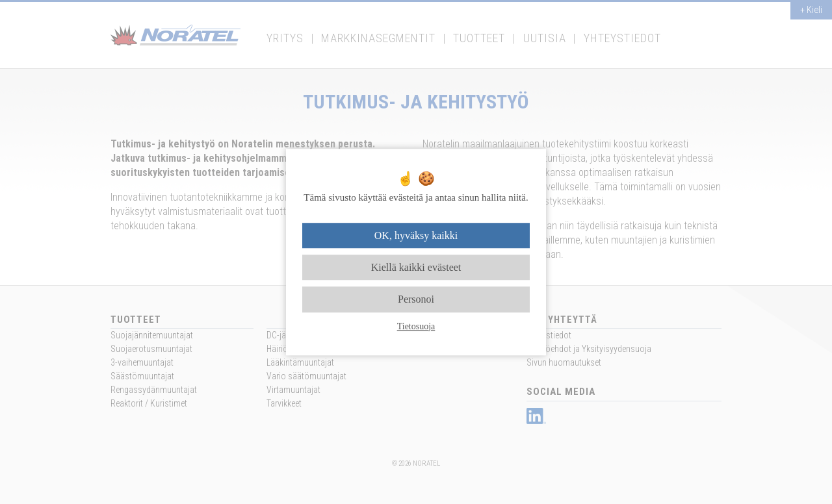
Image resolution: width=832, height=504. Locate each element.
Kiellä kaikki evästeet (416, 267)
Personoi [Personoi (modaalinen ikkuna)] (416, 300)
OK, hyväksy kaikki (416, 235)
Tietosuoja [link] (416, 326)
